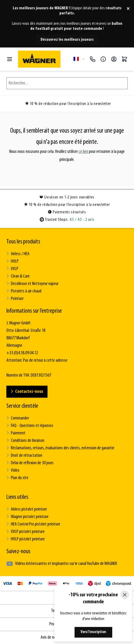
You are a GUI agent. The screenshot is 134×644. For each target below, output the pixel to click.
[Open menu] (10, 59)
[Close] (125, 595)
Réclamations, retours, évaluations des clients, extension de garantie (60, 448)
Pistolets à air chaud (24, 291)
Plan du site (17, 478)
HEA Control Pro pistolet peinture (33, 524)
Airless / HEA (18, 254)
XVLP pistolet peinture (25, 532)
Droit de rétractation (24, 456)
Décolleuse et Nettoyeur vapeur (32, 284)
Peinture (15, 299)
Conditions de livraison (25, 441)
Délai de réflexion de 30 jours (30, 463)
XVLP (12, 269)
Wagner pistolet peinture (27, 517)
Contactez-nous (27, 392)
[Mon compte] (114, 59)
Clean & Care (18, 276)
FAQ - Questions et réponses (30, 426)
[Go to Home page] (44, 59)
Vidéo (13, 470)
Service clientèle (22, 406)
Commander (18, 418)
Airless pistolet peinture (27, 509)
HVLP (12, 261)
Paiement (16, 433)
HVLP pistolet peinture (26, 539)
